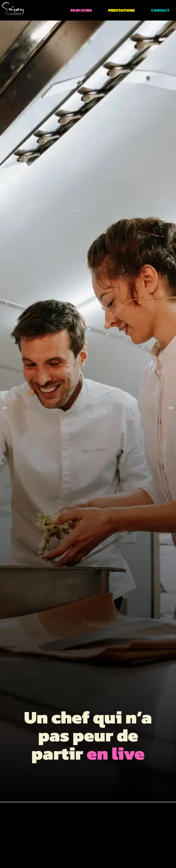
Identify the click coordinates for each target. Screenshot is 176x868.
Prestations (121, 10)
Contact (160, 10)
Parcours (81, 10)
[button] (6, 408)
